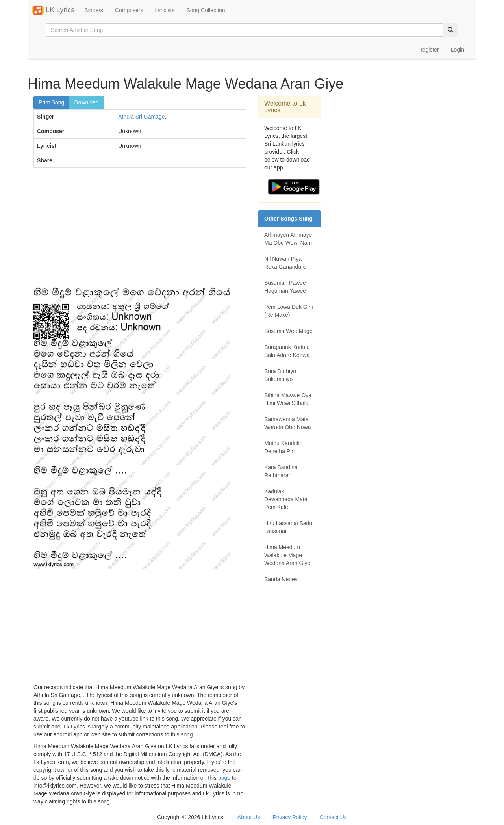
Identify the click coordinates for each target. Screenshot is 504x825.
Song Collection (206, 10)
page (224, 778)
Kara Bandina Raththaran (281, 471)
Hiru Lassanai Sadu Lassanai (288, 527)
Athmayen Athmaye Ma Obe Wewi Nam (288, 239)
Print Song (51, 102)
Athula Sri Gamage (141, 117)
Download (86, 102)
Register (429, 50)
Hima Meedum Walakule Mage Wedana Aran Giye (287, 555)
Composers (129, 10)
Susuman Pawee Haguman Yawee (285, 287)
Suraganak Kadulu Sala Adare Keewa (287, 351)
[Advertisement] (140, 231)
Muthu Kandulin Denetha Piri (283, 447)
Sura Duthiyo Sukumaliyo (280, 375)
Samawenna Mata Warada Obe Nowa (288, 423)
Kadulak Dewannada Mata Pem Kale (286, 499)
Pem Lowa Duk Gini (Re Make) (289, 311)
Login (458, 50)
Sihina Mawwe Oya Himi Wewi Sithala (288, 399)
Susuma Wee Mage (288, 331)
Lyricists (165, 10)
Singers (94, 10)
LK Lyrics (53, 10)
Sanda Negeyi (282, 579)
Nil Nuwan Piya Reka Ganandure (285, 263)
